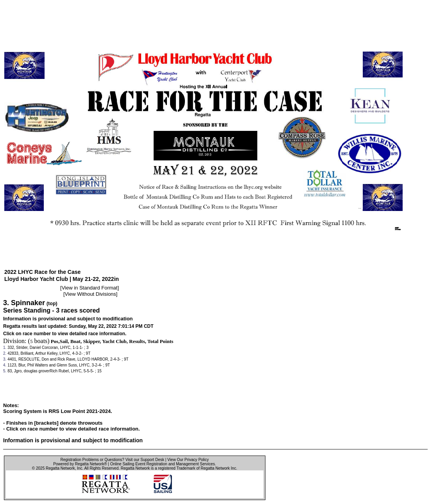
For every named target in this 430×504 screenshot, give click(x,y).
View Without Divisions (90, 294)
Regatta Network (60, 468)
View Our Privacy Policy (188, 460)
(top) (52, 304)
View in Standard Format (90, 288)
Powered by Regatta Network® (80, 464)
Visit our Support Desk (145, 460)
